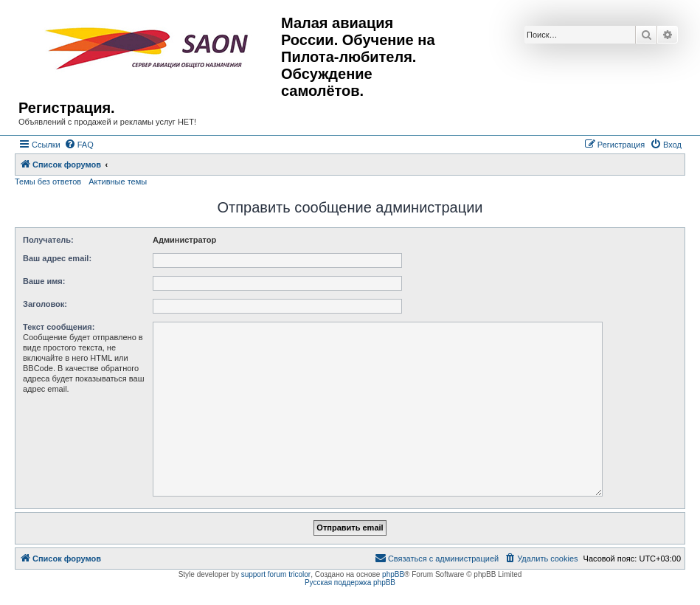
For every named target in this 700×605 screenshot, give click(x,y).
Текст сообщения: (59, 327)
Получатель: (48, 240)
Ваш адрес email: (57, 258)
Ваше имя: (44, 281)
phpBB (393, 574)
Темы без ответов (48, 181)
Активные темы (118, 181)
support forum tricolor (276, 574)
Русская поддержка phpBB (350, 582)
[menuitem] (79, 145)
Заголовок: (45, 304)
